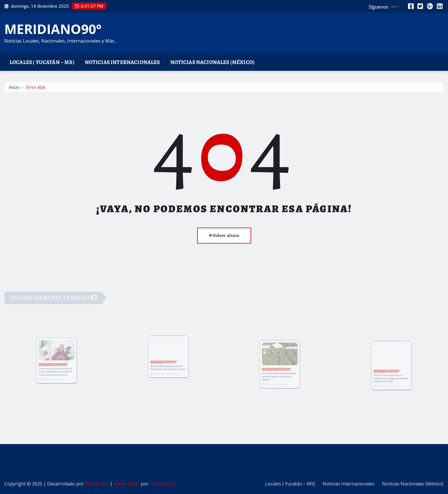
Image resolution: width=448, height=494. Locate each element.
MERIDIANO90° (53, 29)
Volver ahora (224, 235)
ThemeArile (162, 484)
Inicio (14, 89)
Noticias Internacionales (122, 62)
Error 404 (36, 89)
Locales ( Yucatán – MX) (42, 62)
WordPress (97, 484)
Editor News (127, 484)
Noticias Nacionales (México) (212, 62)
